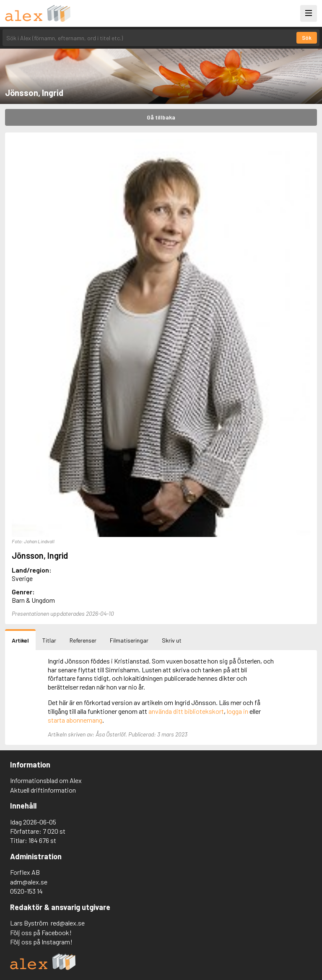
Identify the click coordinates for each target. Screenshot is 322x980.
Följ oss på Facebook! (41, 932)
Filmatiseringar (129, 640)
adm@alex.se (29, 882)
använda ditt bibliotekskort (186, 711)
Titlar (49, 640)
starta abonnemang (75, 720)
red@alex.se (68, 923)
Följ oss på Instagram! (41, 942)
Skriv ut (172, 640)
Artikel (20, 640)
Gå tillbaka (161, 117)
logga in (238, 711)
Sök (307, 38)
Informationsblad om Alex (46, 780)
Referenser (83, 640)
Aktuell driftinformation (43, 790)
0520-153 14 (26, 891)
